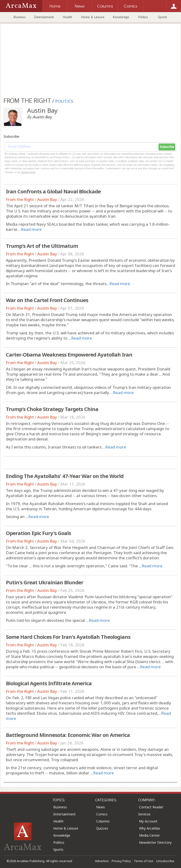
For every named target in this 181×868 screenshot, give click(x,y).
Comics (102, 814)
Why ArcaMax (150, 828)
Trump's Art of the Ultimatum (42, 246)
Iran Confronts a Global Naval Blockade (53, 191)
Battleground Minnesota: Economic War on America (68, 735)
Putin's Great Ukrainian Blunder (45, 582)
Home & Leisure (93, 17)
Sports (162, 17)
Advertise (102, 861)
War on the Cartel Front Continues (47, 300)
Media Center (149, 835)
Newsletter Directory (155, 842)
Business (20, 17)
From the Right (20, 199)
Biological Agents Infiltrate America (49, 683)
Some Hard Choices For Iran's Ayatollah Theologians (68, 637)
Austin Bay (47, 199)
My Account (148, 821)
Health (68, 17)
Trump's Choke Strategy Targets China (52, 409)
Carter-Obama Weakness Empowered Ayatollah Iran (69, 354)
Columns (103, 821)
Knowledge (121, 17)
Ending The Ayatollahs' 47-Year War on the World (65, 476)
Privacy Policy (121, 861)
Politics (143, 17)
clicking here (28, 172)
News (101, 807)
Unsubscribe (165, 861)
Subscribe (167, 147)
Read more (31, 229)
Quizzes (102, 828)
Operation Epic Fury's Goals (38, 533)
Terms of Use (144, 861)
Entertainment (44, 17)
